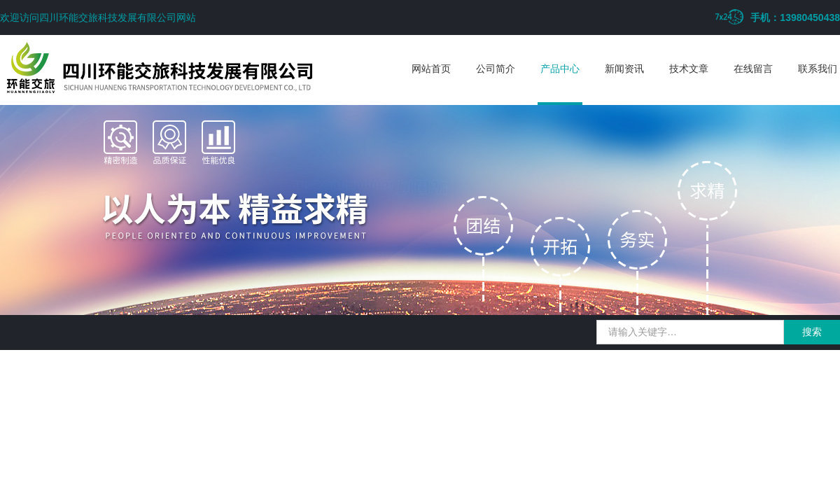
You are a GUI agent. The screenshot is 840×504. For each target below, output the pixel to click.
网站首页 (431, 69)
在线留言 (753, 69)
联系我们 (818, 69)
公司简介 (496, 69)
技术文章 (689, 69)
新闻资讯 (624, 69)
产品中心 (560, 69)
